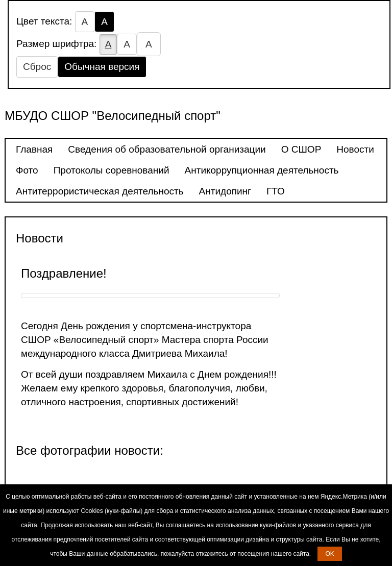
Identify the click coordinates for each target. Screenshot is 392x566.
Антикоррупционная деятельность (262, 170)
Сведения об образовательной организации (167, 149)
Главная (34, 149)
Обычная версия (102, 67)
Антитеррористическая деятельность (100, 191)
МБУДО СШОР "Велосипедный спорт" (113, 116)
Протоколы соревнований (112, 170)
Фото (27, 170)
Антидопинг (225, 191)
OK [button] (329, 554)
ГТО (276, 191)
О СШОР (301, 149)
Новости (355, 149)
